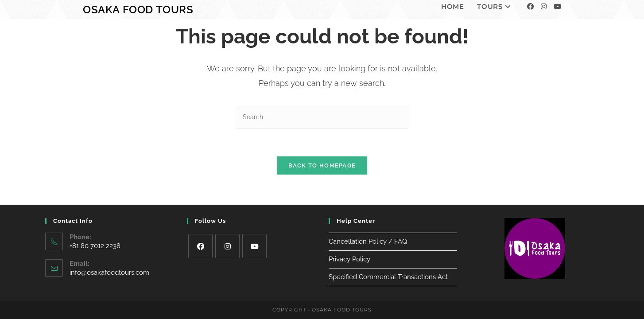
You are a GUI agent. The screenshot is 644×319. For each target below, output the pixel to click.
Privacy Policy (349, 252)
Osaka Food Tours (138, 10)
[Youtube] (557, 7)
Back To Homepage (322, 165)
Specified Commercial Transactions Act (388, 269)
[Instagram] (544, 7)
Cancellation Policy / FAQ (368, 234)
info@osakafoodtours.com (109, 265)
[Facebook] (530, 7)
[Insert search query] (322, 118)
